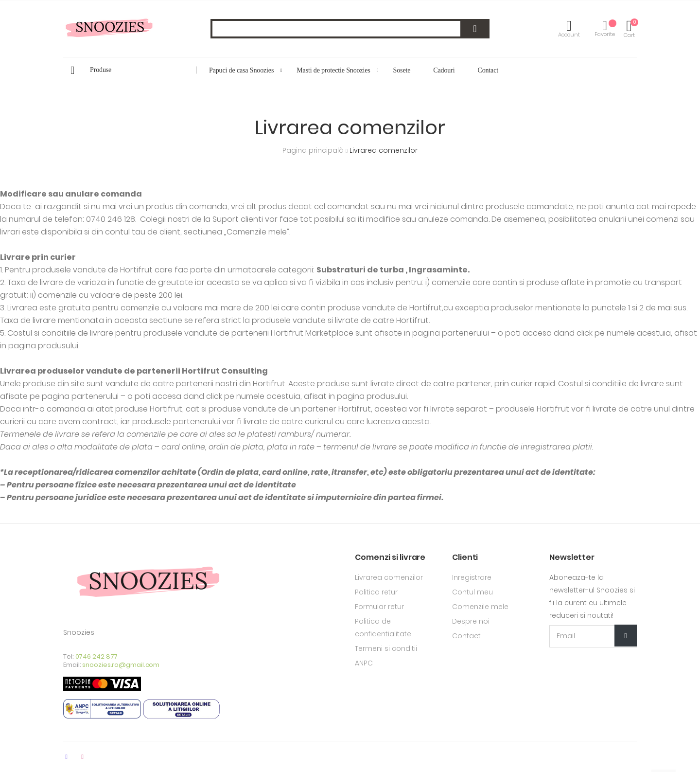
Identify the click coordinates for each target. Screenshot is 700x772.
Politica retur (376, 592)
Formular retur (379, 607)
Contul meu (472, 592)
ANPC (364, 663)
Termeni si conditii (386, 648)
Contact (466, 636)
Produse (101, 70)
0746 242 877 (97, 656)
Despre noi (471, 621)
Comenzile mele (480, 607)
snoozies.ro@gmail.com (121, 665)
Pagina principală (314, 150)
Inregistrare (472, 577)
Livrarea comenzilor (389, 577)
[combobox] (350, 29)
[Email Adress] (593, 636)
